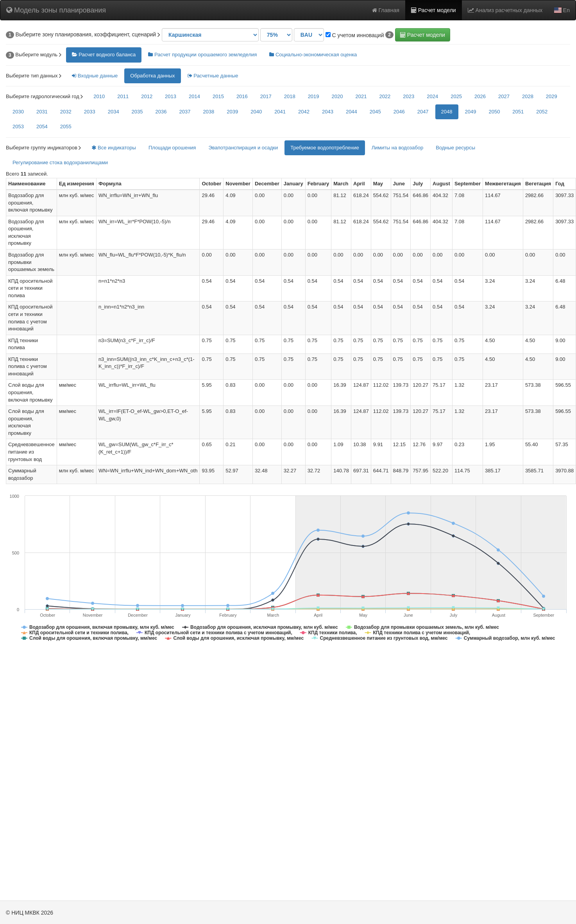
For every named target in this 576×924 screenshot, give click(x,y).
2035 (137, 112)
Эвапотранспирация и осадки (243, 148)
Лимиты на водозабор (397, 148)
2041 (280, 112)
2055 (66, 126)
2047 (423, 112)
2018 (290, 96)
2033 (90, 112)
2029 (552, 96)
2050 (494, 112)
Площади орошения (172, 148)
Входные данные (95, 76)
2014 (194, 96)
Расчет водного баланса (104, 55)
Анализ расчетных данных (505, 10)
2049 (471, 112)
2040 (256, 112)
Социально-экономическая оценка (313, 55)
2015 (218, 96)
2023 (409, 96)
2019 (314, 96)
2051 (518, 112)
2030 (18, 112)
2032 (66, 112)
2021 (361, 96)
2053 (18, 126)
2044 (352, 112)
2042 (304, 112)
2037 (185, 112)
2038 (208, 112)
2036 (161, 112)
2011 (123, 96)
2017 (266, 96)
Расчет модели (434, 10)
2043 (328, 112)
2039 (232, 112)
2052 (542, 112)
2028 (528, 96)
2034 (114, 112)
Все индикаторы (114, 148)
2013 (171, 96)
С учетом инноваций (355, 35)
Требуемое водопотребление (325, 148)
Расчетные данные (213, 76)
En (562, 10)
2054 (42, 126)
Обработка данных (152, 76)
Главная (386, 10)
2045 (375, 112)
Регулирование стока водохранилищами (60, 162)
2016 (242, 96)
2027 (504, 96)
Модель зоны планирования (56, 10)
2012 (147, 96)
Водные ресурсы (455, 148)
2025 (456, 96)
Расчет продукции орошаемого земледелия (202, 55)
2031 (42, 112)
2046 (399, 112)
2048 (447, 112)
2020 (337, 96)
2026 (480, 96)
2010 (99, 96)
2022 (385, 96)
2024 (432, 96)
